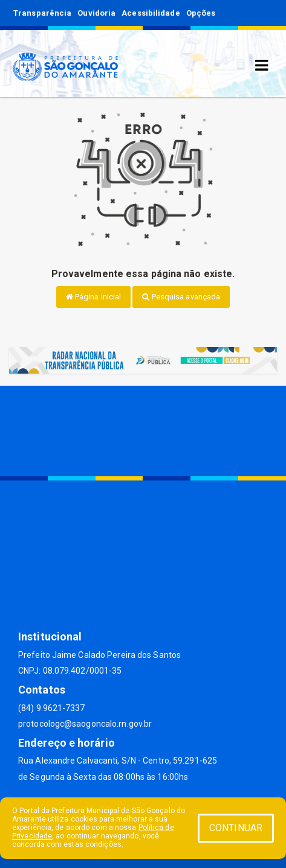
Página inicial (94, 297)
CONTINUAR (236, 828)
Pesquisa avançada (181, 297)
